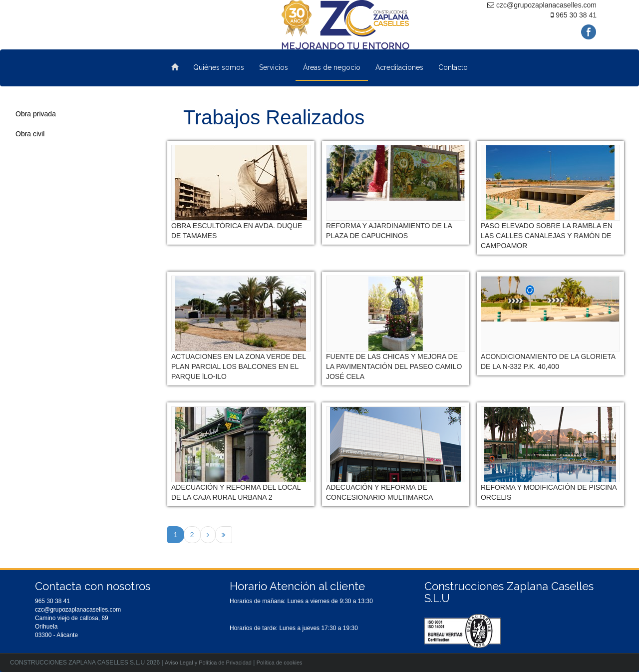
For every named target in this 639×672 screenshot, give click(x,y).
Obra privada (36, 114)
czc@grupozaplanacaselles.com (78, 610)
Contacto (453, 67)
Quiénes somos (219, 67)
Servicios (274, 67)
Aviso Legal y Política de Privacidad (208, 663)
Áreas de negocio (332, 67)
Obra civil (30, 134)
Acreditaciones (399, 67)
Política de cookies (280, 663)
